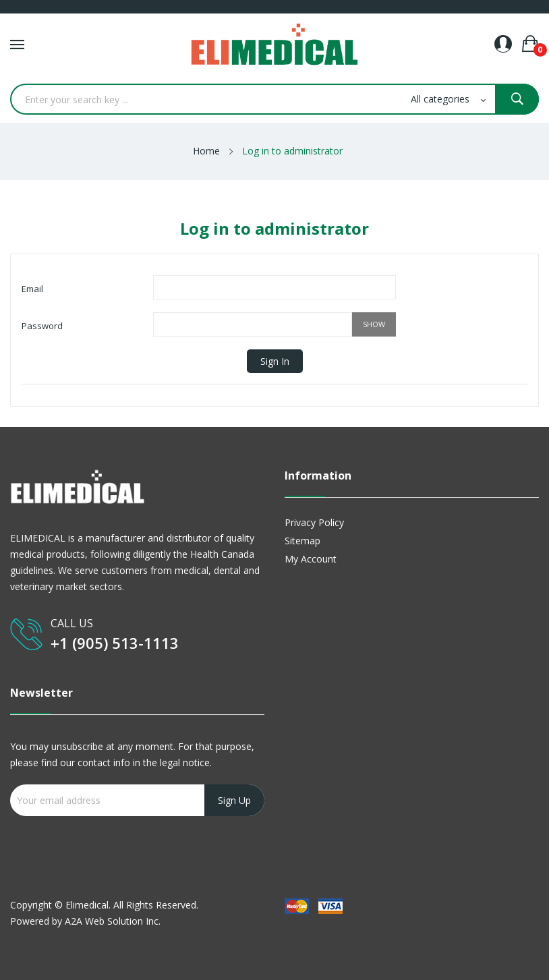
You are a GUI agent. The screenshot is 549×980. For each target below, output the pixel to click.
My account (311, 559)
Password (42, 326)
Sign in (275, 361)
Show (374, 324)
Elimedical (87, 905)
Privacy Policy (314, 522)
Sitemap (302, 541)
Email (32, 289)
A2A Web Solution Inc (112, 921)
